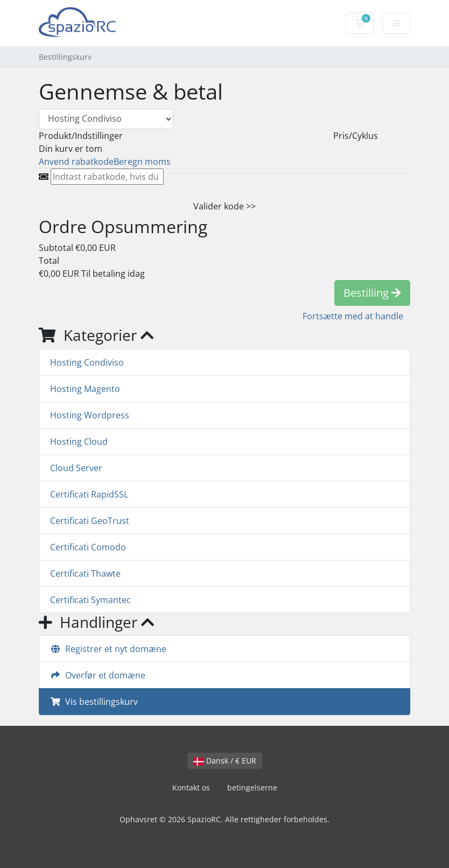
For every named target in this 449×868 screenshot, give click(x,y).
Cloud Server (76, 468)
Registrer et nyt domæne (108, 649)
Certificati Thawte (85, 573)
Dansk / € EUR (225, 761)
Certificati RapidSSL (89, 494)
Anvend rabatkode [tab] (76, 162)
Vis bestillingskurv (94, 702)
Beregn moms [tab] (142, 162)
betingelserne (252, 787)
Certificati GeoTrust (90, 521)
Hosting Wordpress (90, 415)
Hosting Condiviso (87, 362)
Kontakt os (191, 787)
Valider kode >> (224, 206)
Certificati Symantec (90, 600)
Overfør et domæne (98, 675)
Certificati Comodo (88, 547)
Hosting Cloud (79, 442)
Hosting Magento (85, 389)
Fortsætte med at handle (353, 316)
